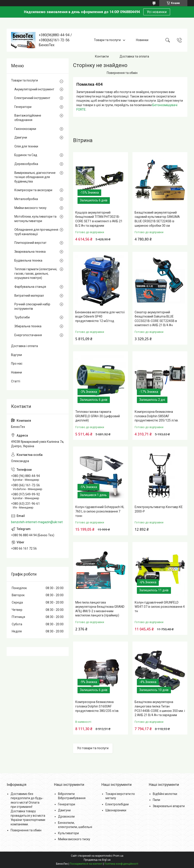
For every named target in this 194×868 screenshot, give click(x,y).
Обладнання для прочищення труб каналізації (36, 232)
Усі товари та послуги (93, 748)
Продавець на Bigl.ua (97, 860)
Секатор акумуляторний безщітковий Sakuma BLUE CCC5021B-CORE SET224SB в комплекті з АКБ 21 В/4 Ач (156, 319)
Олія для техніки (26, 146)
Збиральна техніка (28, 326)
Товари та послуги (107, 40)
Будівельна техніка (28, 260)
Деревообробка (26, 164)
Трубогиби (22, 317)
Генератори (23, 107)
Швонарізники (116, 810)
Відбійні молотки (165, 794)
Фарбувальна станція (30, 287)
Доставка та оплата (134, 56)
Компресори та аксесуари (33, 190)
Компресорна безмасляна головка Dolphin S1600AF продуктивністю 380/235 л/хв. (97, 706)
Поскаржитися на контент (86, 864)
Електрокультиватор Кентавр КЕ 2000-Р (159, 509)
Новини (16, 372)
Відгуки (16, 355)
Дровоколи (66, 816)
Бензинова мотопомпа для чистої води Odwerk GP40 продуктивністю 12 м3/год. (100, 317)
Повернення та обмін (122, 73)
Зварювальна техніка (30, 252)
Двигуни (21, 137)
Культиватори (68, 833)
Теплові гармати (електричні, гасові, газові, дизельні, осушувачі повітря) (36, 273)
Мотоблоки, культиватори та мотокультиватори (35, 219)
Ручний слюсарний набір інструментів (32, 306)
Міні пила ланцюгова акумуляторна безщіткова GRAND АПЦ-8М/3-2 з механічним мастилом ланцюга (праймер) (100, 609)
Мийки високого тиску (30, 208)
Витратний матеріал (29, 296)
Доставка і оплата (24, 346)
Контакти (102, 56)
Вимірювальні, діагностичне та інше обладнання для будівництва (35, 177)
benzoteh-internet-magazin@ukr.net (37, 522)
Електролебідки (117, 804)
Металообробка (26, 199)
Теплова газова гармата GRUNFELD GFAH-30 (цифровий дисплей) (98, 416)
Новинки (142, 40)
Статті (16, 381)
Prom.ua (118, 856)
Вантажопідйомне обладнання (28, 118)
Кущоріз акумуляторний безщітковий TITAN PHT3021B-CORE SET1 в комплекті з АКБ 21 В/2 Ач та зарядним (99, 219)
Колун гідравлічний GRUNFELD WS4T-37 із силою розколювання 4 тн (160, 607)
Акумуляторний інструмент (34, 89)
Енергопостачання (28, 335)
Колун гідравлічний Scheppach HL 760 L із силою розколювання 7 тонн (100, 511)
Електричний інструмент (32, 98)
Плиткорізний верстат (30, 243)
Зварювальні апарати (169, 806)
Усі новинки (157, 12)
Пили (156, 800)
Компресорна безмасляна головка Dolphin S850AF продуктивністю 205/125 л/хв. (157, 416)
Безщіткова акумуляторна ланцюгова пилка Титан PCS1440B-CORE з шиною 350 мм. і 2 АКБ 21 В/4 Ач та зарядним (160, 708)
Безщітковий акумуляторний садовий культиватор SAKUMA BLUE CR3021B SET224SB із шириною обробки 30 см (157, 219)
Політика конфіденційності (121, 864)
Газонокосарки (25, 129)
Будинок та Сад (26, 155)
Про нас (17, 363)
